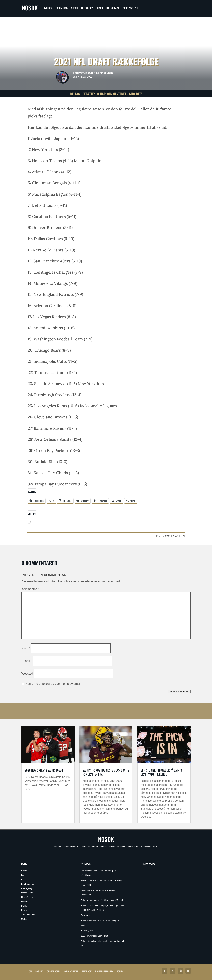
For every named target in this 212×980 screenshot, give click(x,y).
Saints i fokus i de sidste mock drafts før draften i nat (106, 772)
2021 (168, 536)
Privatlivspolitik (104, 971)
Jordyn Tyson (87, 930)
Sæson (74, 8)
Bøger (24, 871)
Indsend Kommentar (179, 692)
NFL (183, 536)
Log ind (39, 971)
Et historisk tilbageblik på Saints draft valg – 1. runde (161, 772)
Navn (26, 648)
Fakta (24, 880)
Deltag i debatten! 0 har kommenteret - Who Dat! (106, 94)
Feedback (87, 971)
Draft (100, 8)
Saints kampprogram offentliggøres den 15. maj (102, 900)
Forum (120, 971)
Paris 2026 (128, 8)
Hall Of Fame (113, 8)
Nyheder (48, 8)
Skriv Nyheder (71, 971)
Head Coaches (28, 897)
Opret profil (53, 971)
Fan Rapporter (28, 884)
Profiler (24, 906)
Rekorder (25, 910)
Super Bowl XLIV (29, 915)
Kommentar (30, 589)
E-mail (27, 661)
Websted (27, 674)
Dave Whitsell (87, 915)
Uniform (25, 919)
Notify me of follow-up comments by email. (53, 684)
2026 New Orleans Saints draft (44, 770)
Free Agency (87, 8)
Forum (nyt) (62, 8)
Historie (25, 902)
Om (30, 971)
